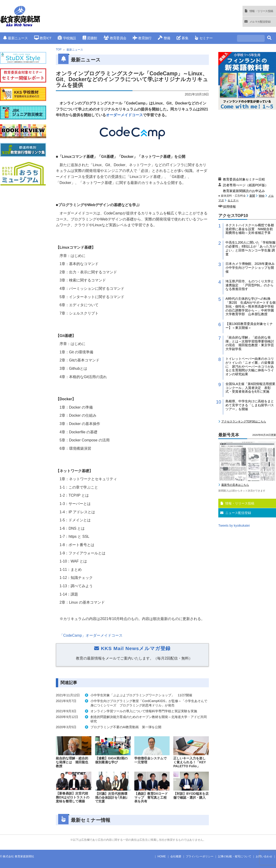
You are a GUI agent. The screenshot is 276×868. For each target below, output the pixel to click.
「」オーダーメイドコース (91, 635)
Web (261, 196)
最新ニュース (15, 38)
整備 (164, 38)
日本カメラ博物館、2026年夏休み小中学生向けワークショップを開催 (250, 268)
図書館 (90, 38)
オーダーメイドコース (124, 115)
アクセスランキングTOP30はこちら (244, 422)
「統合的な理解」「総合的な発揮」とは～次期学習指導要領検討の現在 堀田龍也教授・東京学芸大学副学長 (250, 343)
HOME (162, 856)
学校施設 (67, 38)
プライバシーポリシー (200, 856)
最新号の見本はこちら (235, 485)
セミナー (204, 38)
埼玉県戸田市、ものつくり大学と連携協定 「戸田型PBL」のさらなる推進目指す (250, 285)
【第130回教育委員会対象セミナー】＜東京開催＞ (249, 326)
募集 (182, 38)
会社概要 (176, 856)
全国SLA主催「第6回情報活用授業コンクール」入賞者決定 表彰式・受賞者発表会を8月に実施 (250, 388)
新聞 (252, 196)
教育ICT (43, 38)
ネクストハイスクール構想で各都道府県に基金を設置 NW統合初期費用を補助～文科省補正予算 (250, 229)
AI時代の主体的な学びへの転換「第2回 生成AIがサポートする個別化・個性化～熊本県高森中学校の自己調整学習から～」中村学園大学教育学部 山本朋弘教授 (250, 306)
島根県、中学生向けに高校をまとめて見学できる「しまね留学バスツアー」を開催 (250, 405)
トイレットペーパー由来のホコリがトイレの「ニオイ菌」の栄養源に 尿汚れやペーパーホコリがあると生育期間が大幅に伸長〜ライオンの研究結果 (250, 366)
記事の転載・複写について (235, 856)
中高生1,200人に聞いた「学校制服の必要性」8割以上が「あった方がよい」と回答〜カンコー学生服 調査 (251, 248)
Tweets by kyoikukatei (234, 526)
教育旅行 (142, 38)
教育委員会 (115, 38)
